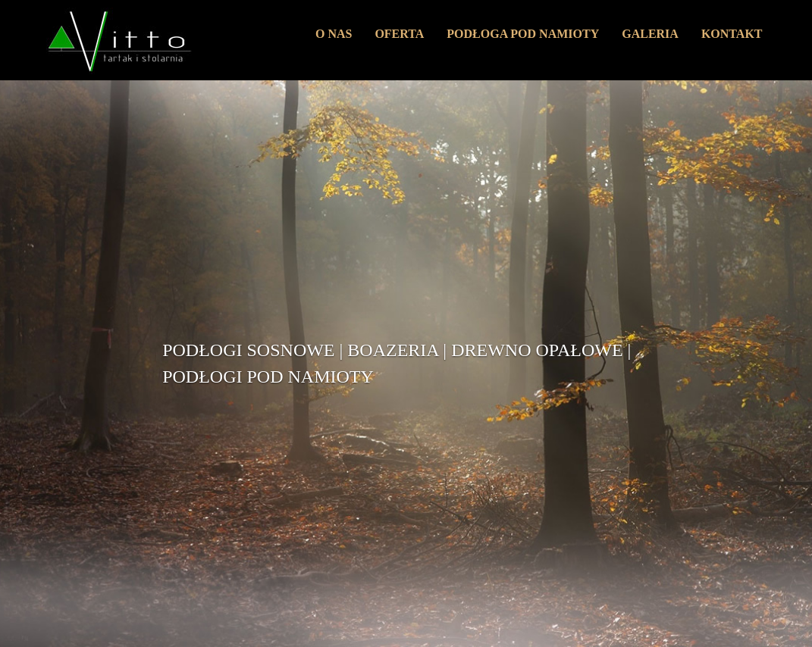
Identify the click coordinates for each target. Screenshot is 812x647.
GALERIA (650, 34)
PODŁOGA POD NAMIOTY (523, 34)
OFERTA (399, 34)
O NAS (334, 34)
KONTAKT (732, 34)
